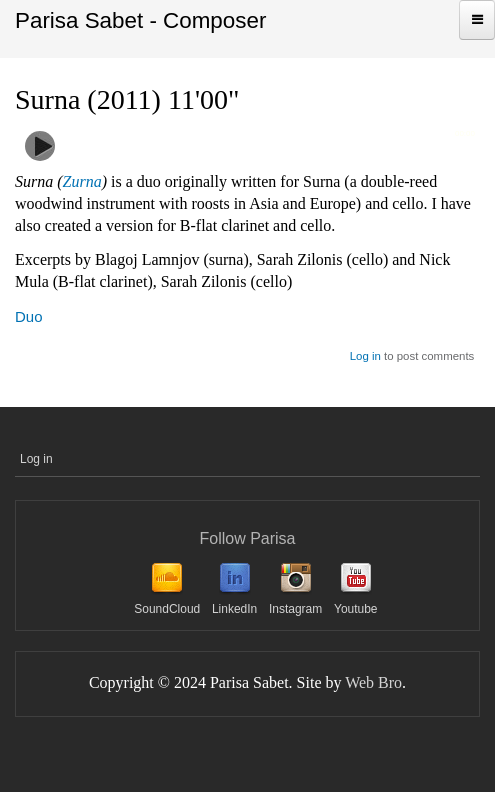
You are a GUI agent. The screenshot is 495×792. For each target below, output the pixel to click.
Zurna (82, 181)
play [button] (40, 146)
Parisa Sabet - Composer (140, 20)
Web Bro (373, 682)
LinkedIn (234, 609)
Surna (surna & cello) (141, 138)
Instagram (295, 609)
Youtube (356, 609)
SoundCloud (167, 609)
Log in (365, 356)
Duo (29, 316)
